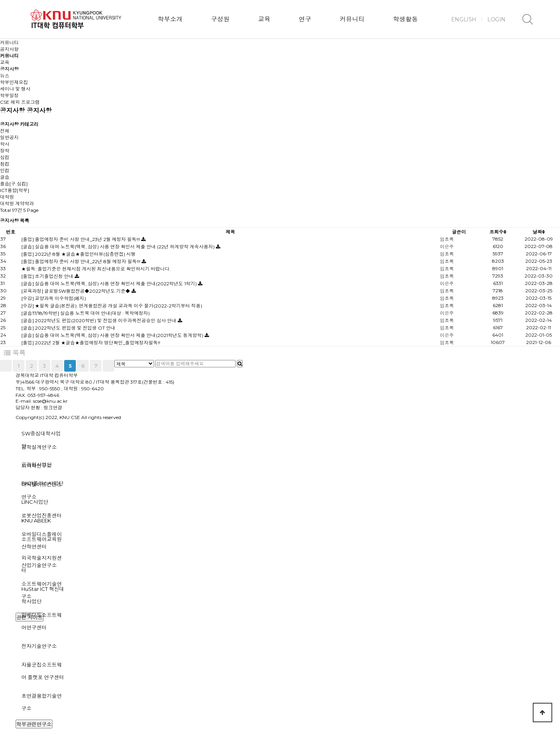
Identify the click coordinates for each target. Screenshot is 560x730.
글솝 (5, 177)
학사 (5, 144)
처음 (6, 366)
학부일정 (9, 95)
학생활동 (405, 19)
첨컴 (5, 164)
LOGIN (496, 19)
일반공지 (9, 137)
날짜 (539, 232)
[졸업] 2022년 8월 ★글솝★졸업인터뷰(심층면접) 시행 (79, 254)
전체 (5, 131)
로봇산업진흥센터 (42, 515)
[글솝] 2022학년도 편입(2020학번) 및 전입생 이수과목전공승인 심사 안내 (100, 320)
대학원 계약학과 (17, 203)
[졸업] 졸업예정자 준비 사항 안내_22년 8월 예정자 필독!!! (81, 261)
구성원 (220, 19)
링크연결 (53, 408)
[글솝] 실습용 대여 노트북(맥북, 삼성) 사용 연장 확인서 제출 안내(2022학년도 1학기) (110, 284)
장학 (5, 151)
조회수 (498, 232)
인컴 (5, 170)
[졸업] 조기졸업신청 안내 (48, 276)
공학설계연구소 (39, 447)
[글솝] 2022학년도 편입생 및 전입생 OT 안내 (68, 328)
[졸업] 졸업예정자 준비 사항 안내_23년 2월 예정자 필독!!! (81, 239)
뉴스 (5, 76)
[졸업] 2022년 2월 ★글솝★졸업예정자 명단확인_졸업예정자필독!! (91, 343)
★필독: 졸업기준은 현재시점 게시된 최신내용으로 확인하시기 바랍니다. (96, 269)
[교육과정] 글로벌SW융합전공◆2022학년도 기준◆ (76, 291)
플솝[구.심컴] (14, 184)
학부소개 (170, 19)
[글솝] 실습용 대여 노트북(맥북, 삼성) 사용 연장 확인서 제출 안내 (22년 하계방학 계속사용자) (119, 247)
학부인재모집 (14, 82)
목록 (15, 353)
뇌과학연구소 (37, 466)
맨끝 (108, 366)
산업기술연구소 (39, 565)
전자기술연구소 (39, 646)
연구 (305, 19)
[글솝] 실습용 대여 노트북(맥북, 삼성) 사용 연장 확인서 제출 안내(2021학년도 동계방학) (113, 335)
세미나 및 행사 (15, 89)
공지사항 (9, 69)
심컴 (5, 157)
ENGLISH (464, 19)
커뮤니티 (352, 19)
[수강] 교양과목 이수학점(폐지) (54, 298)
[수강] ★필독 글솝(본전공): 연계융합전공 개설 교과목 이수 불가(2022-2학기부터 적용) (112, 306)
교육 (264, 19)
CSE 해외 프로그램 (20, 102)
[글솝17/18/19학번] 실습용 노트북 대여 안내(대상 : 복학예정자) (86, 313)
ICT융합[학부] (15, 190)
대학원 (7, 197)
